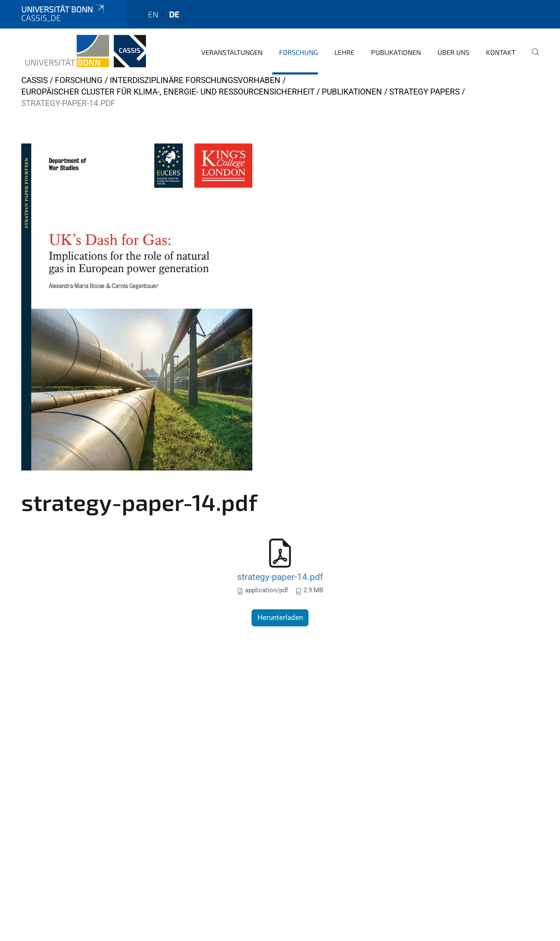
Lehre (344, 52)
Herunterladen (280, 617)
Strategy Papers (424, 92)
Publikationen (396, 52)
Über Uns (453, 52)
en (153, 14)
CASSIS (34, 80)
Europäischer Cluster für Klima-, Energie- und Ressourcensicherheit (168, 92)
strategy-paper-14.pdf (280, 577)
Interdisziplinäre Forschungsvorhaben (195, 80)
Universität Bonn (63, 9)
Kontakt (501, 52)
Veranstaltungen (232, 52)
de (174, 14)
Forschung (299, 52)
